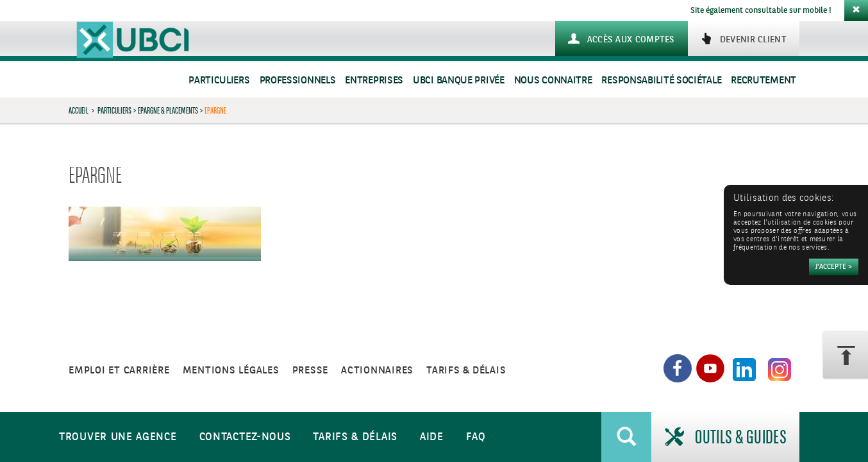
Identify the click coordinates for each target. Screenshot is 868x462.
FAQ (476, 437)
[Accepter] (834, 267)
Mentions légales (231, 371)
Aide (432, 437)
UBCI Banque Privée (459, 81)
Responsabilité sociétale (661, 81)
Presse (311, 371)
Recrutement (764, 81)
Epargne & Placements (168, 110)
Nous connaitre (553, 81)
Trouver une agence (118, 437)
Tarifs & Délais (355, 437)
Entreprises (374, 81)
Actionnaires (377, 371)
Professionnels (298, 81)
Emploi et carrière (119, 371)
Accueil (79, 110)
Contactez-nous (245, 437)
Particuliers (219, 81)
